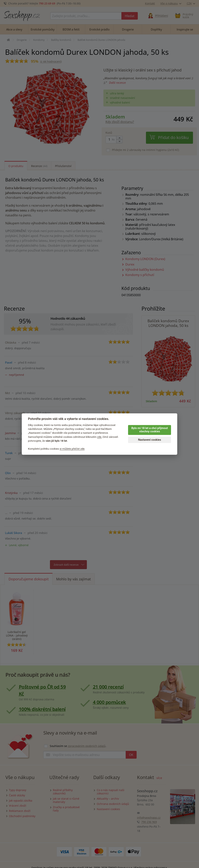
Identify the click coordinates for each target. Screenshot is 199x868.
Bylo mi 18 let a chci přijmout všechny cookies (150, 430)
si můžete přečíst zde (72, 449)
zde (99, 437)
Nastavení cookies (149, 440)
